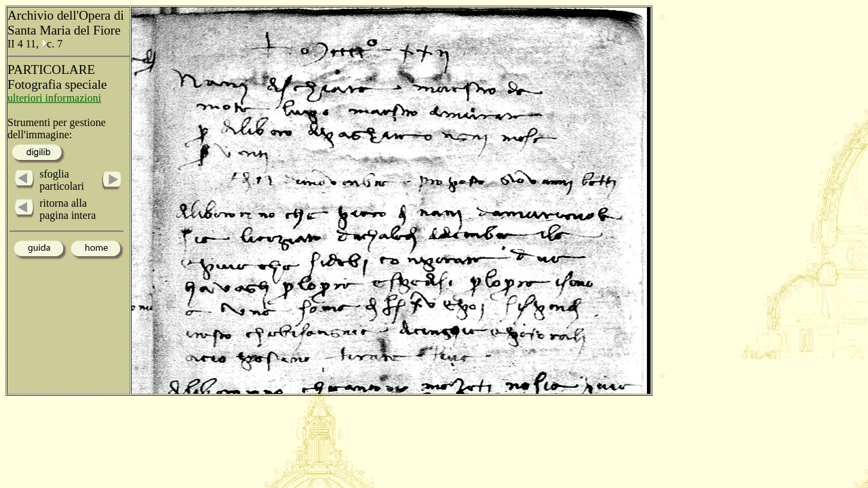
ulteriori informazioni (54, 98)
